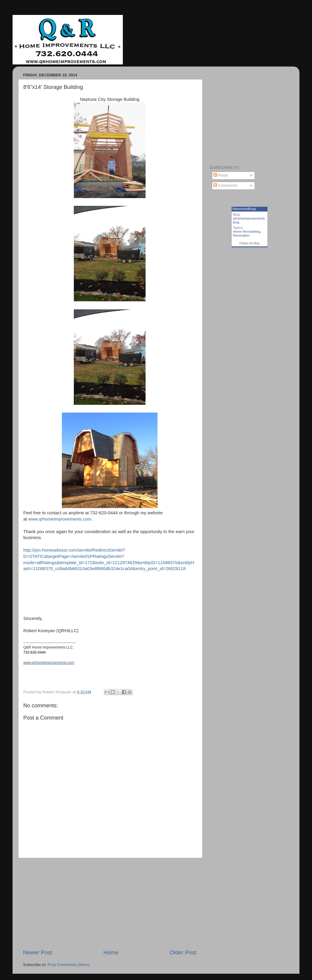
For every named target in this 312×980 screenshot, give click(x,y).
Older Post (183, 952)
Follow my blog (249, 243)
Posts (221, 175)
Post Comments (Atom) (69, 965)
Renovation (241, 235)
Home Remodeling (247, 232)
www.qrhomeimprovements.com (60, 519)
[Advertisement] (110, 903)
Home (111, 952)
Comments (225, 185)
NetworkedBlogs (244, 209)
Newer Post (38, 952)
